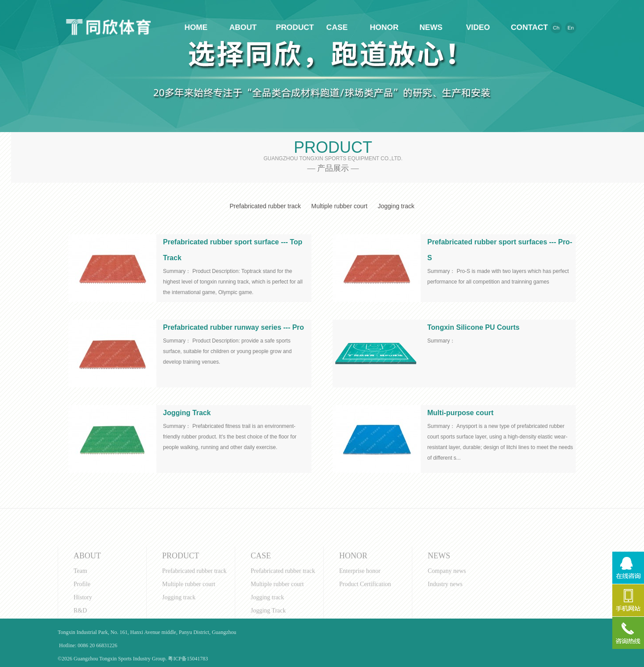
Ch (562, 28)
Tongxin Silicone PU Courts (474, 327)
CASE (337, 27)
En (578, 28)
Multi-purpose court (460, 413)
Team (80, 607)
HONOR (386, 27)
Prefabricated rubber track (265, 206)
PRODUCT (289, 27)
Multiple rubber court (339, 206)
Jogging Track (187, 413)
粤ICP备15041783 (188, 659)
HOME (192, 27)
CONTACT (530, 27)
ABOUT (241, 27)
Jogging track (396, 206)
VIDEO (482, 27)
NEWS (434, 27)
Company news (447, 607)
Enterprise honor (360, 607)
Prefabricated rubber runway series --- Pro (233, 327)
